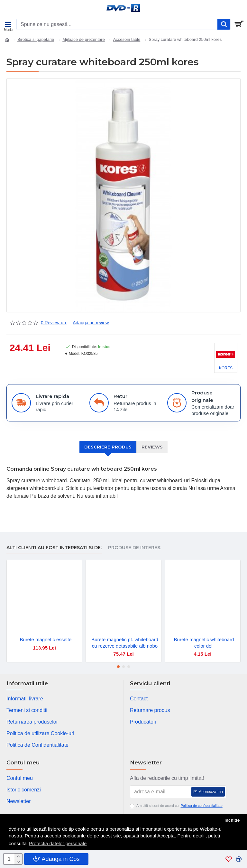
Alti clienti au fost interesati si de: (54, 548)
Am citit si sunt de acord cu (177, 806)
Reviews (152, 447)
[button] (118, 667)
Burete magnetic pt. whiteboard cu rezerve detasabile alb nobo (125, 643)
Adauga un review (91, 323)
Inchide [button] (232, 820)
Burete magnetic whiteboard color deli (204, 643)
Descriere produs (108, 447)
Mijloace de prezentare (84, 39)
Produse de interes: (135, 548)
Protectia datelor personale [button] (58, 843)
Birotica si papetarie (36, 39)
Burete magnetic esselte (46, 639)
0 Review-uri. (54, 323)
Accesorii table (127, 39)
